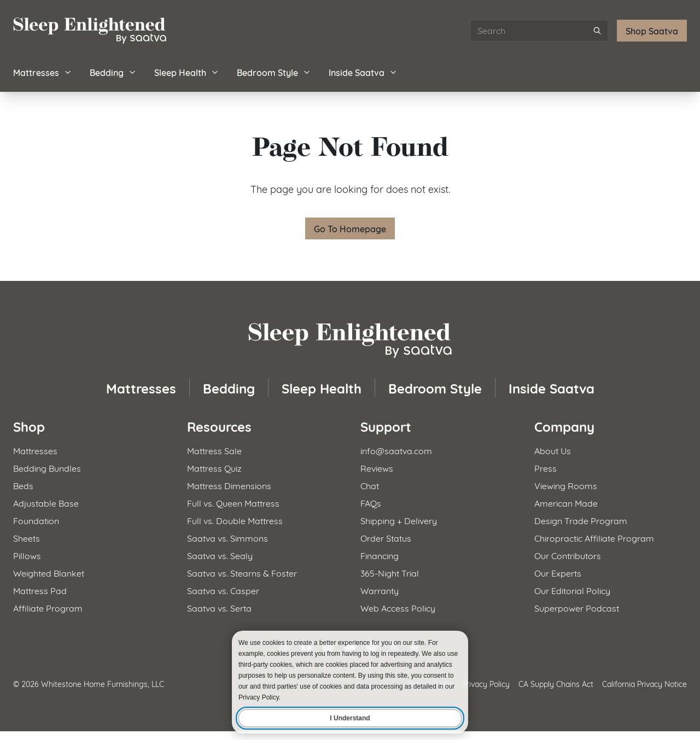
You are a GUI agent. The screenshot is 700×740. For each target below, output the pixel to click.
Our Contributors (568, 555)
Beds (23, 485)
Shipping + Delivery (399, 520)
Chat (370, 485)
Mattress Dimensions (229, 485)
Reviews (377, 468)
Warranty (380, 590)
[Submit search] (597, 31)
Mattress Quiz (214, 468)
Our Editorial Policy (572, 590)
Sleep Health (187, 72)
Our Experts (558, 572)
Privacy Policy (486, 683)
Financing (380, 555)
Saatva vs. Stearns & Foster (242, 572)
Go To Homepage (350, 228)
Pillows (27, 555)
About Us (553, 450)
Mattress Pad (40, 590)
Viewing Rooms (566, 485)
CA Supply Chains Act (556, 683)
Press (546, 468)
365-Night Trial (390, 572)
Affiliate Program (48, 607)
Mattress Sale (214, 450)
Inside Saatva (363, 72)
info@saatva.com (396, 450)
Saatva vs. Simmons (227, 538)
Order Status (386, 538)
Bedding (113, 72)
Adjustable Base (46, 503)
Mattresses (43, 72)
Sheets (27, 538)
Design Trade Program (581, 520)
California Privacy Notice (644, 683)
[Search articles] (539, 31)
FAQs (371, 503)
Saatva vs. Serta (219, 607)
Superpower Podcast (577, 607)
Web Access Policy (398, 607)
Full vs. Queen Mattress (233, 503)
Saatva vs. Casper (223, 590)
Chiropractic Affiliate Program (594, 538)
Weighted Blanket (49, 572)
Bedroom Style (274, 72)
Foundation (36, 520)
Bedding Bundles (47, 468)
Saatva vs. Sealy (220, 555)
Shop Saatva (652, 30)
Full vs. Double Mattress (235, 520)
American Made (566, 503)
